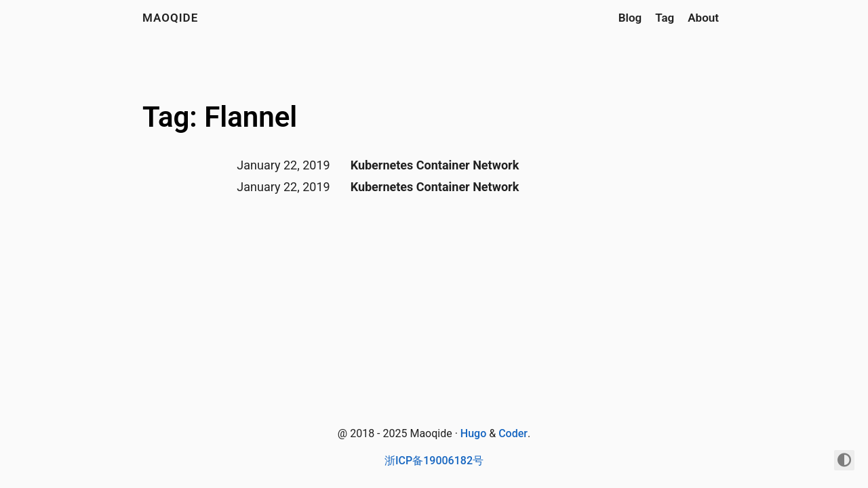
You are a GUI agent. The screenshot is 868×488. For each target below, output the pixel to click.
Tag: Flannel (220, 117)
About (703, 18)
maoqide (170, 18)
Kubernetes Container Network (435, 165)
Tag (665, 18)
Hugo (473, 433)
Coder (513, 433)
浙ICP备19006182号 (434, 461)
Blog (630, 18)
